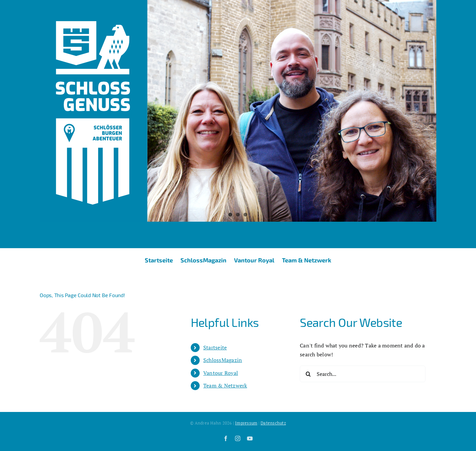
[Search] (308, 374)
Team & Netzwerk (225, 385)
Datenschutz (273, 423)
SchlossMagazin (223, 360)
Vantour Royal (221, 373)
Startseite (215, 347)
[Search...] (363, 374)
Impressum (246, 423)
